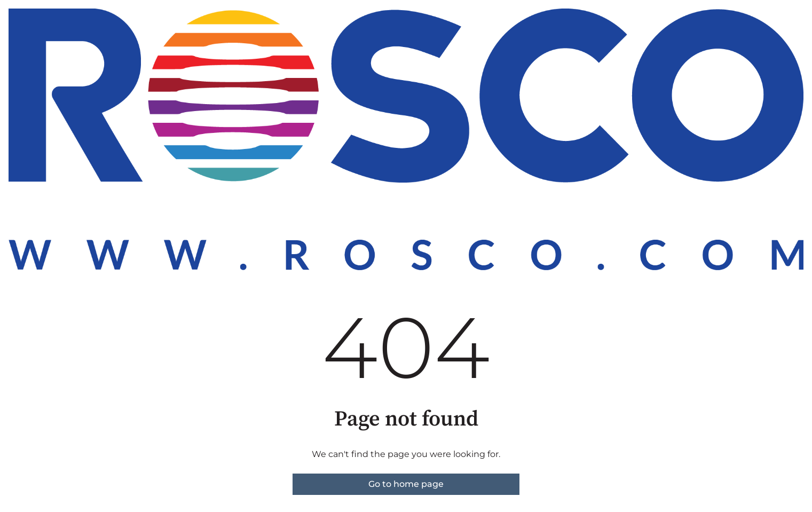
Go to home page (406, 484)
